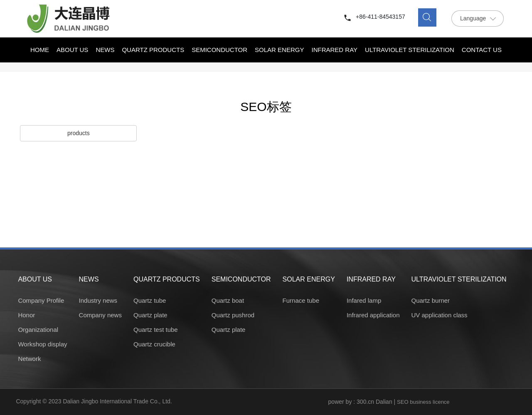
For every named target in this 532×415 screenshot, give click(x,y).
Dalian (384, 402)
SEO (403, 402)
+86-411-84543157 (381, 17)
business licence (430, 402)
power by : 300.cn (351, 402)
